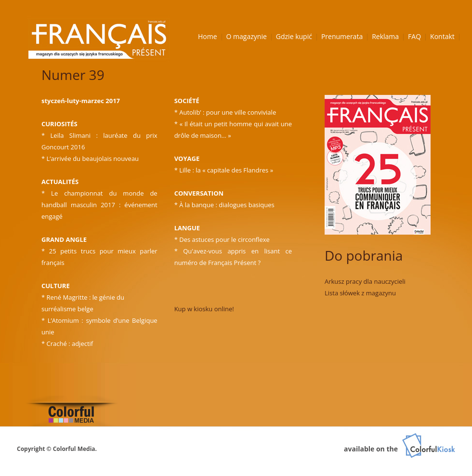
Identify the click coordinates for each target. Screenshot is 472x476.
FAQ (414, 36)
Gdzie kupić (294, 36)
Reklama (385, 36)
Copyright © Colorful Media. (57, 449)
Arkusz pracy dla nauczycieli (365, 281)
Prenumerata (342, 36)
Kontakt (442, 36)
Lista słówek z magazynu (360, 293)
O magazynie (247, 36)
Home (208, 36)
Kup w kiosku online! (204, 309)
